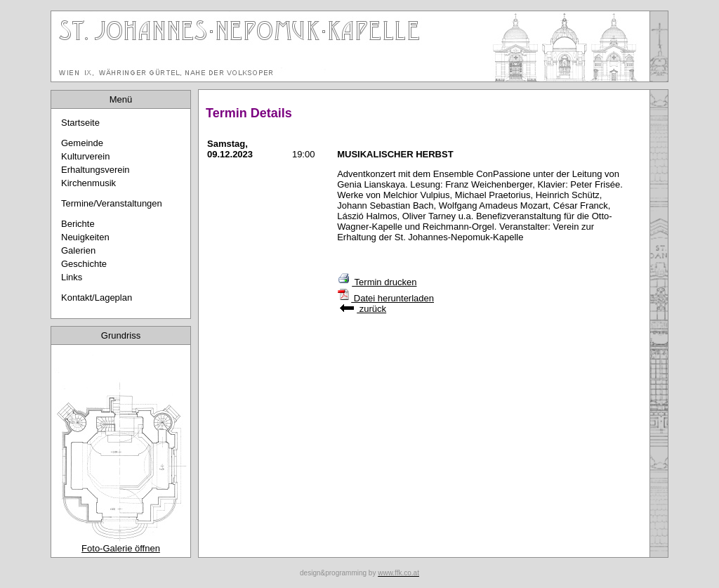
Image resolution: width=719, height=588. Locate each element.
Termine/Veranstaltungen (112, 203)
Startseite (80, 123)
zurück (363, 309)
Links (72, 277)
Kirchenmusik (88, 183)
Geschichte (84, 264)
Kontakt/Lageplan (97, 298)
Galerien (78, 250)
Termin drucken (377, 282)
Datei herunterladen (385, 298)
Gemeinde (82, 143)
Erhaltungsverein (95, 170)
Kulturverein (85, 156)
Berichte (78, 224)
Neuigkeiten (85, 237)
